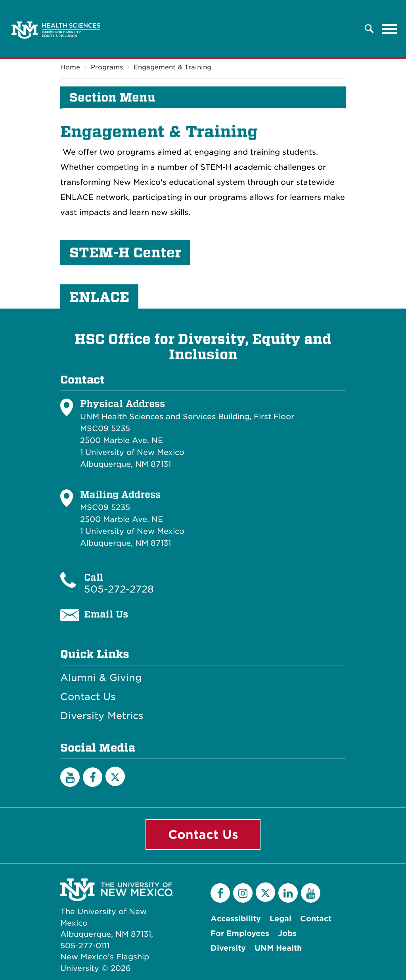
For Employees (240, 933)
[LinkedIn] (288, 893)
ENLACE (99, 297)
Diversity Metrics (102, 716)
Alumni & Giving (101, 678)
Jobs (287, 933)
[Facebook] (93, 777)
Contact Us (88, 697)
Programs (107, 67)
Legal (281, 919)
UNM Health (278, 948)
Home (70, 67)
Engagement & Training (172, 67)
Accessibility (236, 919)
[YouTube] (70, 777)
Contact (316, 919)
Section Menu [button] (112, 98)
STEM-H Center (125, 253)
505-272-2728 (119, 589)
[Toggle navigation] (390, 29)
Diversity (228, 948)
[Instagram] (243, 893)
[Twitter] (115, 776)
